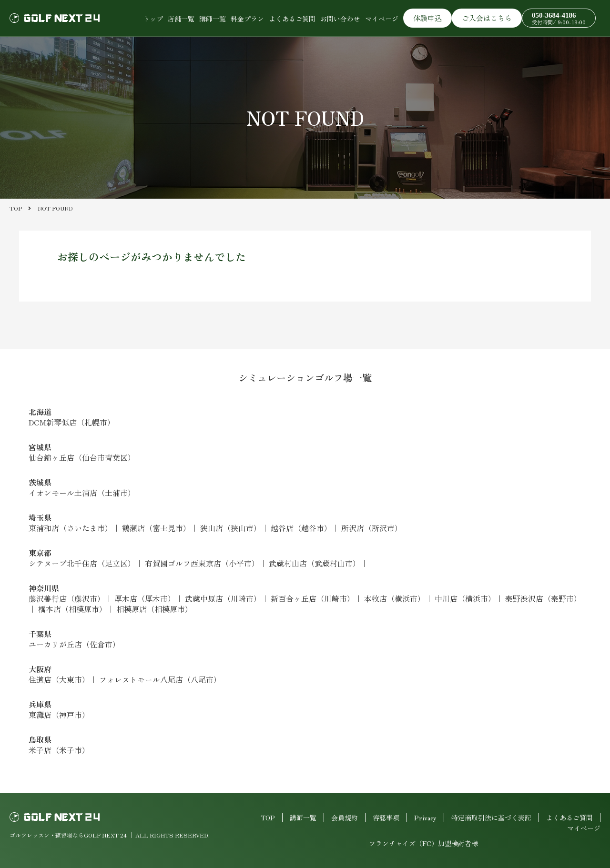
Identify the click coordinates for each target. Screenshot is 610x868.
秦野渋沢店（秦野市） (543, 598)
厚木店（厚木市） (145, 598)
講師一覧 (213, 19)
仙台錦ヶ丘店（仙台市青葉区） (82, 457)
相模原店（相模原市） (154, 609)
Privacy (425, 818)
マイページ (382, 19)
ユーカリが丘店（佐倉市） (74, 644)
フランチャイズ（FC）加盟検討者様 (423, 843)
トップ (153, 19)
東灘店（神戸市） (59, 715)
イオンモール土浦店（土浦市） (82, 493)
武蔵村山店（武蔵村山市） (315, 563)
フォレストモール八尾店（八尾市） (160, 679)
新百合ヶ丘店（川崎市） (313, 598)
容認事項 (386, 818)
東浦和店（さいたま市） (71, 528)
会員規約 (345, 818)
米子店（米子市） (59, 750)
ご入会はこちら (487, 18)
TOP (268, 818)
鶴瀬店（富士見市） (156, 528)
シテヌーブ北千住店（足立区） (82, 563)
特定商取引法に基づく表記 (491, 818)
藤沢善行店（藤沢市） (67, 598)
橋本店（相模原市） (72, 609)
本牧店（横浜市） (395, 598)
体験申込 (427, 18)
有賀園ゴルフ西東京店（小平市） (202, 563)
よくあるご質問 (292, 19)
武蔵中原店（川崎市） (223, 598)
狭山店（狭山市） (231, 528)
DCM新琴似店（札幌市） (72, 422)
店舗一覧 (181, 19)
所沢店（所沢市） (372, 528)
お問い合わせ (340, 19)
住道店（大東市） (59, 679)
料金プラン (247, 19)
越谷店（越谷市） (301, 528)
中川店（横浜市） (465, 598)
